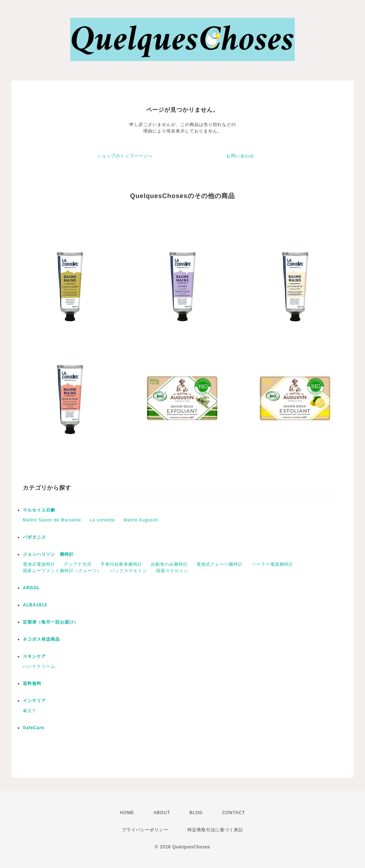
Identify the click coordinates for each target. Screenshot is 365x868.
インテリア (34, 701)
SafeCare (34, 728)
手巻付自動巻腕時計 (121, 564)
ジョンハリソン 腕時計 (48, 554)
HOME (127, 813)
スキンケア (34, 656)
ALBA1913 (35, 605)
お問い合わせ (240, 156)
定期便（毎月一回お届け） (51, 622)
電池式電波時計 (39, 564)
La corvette (102, 520)
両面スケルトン (172, 571)
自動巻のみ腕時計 (169, 564)
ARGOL (31, 588)
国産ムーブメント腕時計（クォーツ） (62, 571)
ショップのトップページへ (125, 156)
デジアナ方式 (78, 564)
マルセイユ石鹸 (39, 510)
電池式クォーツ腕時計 (220, 564)
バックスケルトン (129, 571)
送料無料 (32, 683)
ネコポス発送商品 (41, 639)
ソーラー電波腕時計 (273, 564)
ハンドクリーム (39, 666)
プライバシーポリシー (145, 830)
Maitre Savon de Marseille (52, 520)
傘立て (30, 711)
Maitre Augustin (141, 520)
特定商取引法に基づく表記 (215, 830)
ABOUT (162, 813)
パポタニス (34, 537)
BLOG (196, 813)
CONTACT (233, 813)
